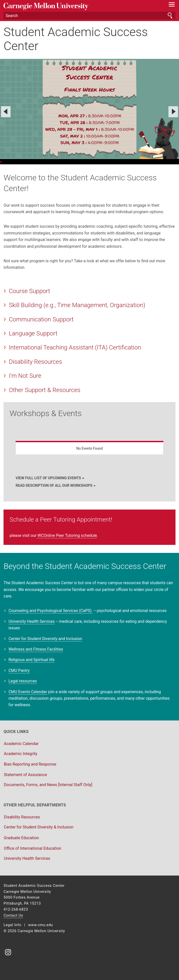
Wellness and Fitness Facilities (36, 649)
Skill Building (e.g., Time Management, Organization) (77, 305)
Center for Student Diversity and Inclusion (45, 639)
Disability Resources (35, 362)
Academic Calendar (21, 744)
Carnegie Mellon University (77, 6)
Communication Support (41, 319)
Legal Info (12, 925)
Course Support (29, 291)
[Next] (173, 112)
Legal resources (23, 681)
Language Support (33, 333)
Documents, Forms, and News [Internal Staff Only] (48, 785)
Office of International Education (33, 848)
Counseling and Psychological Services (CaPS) (51, 611)
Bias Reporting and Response (30, 764)
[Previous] (6, 112)
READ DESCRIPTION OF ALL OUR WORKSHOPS (54, 486)
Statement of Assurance (25, 775)
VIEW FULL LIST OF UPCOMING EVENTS (48, 478)
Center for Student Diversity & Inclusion (39, 827)
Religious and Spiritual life (32, 660)
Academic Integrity (20, 754)
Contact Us (13, 915)
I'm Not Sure (25, 376)
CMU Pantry (19, 670)
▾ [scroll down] (1, 162)
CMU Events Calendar (28, 692)
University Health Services (32, 621)
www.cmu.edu (41, 925)
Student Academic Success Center (76, 39)
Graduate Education (21, 838)
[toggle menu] (172, 6)
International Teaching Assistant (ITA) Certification (75, 347)
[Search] (90, 16)
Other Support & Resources (45, 390)
